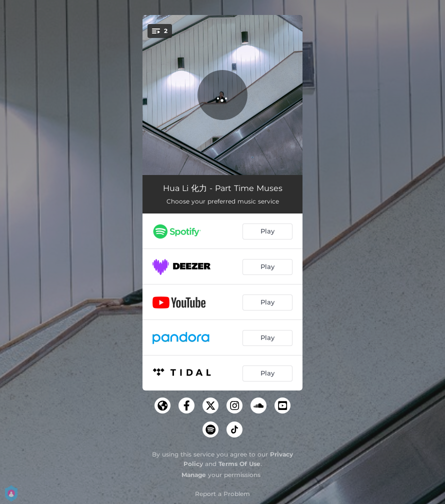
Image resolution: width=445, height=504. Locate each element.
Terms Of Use (239, 464)
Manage (194, 475)
